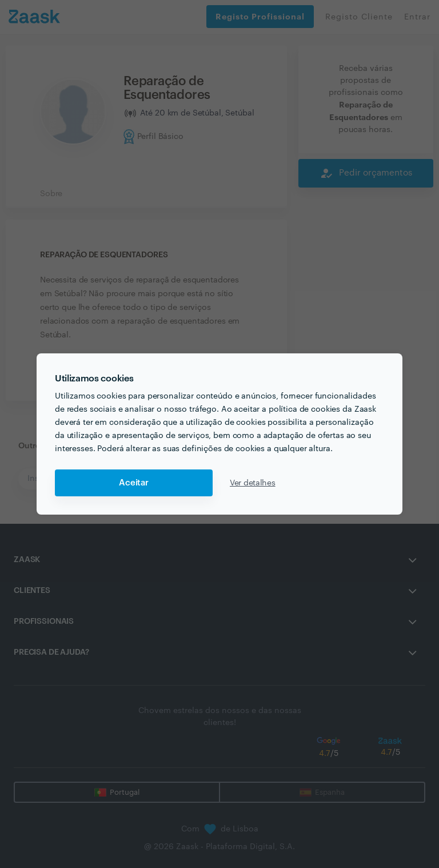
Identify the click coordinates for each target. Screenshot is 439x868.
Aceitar (134, 483)
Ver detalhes (253, 483)
